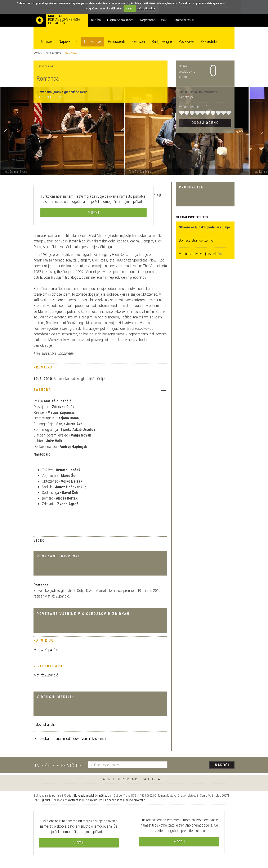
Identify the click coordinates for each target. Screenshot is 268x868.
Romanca (41, 585)
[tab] (100, 368)
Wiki (164, 20)
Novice (46, 42)
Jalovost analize (45, 724)
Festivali (138, 42)
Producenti (116, 42)
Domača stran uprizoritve (196, 240)
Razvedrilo (209, 42)
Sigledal (45, 800)
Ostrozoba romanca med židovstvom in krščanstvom (72, 739)
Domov (38, 53)
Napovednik (68, 42)
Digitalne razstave (120, 20)
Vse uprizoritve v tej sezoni (198, 254)
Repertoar (147, 20)
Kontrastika (74, 800)
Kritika (96, 20)
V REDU (130, 8)
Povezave (186, 42)
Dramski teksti (185, 20)
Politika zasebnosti (111, 800)
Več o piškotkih (146, 8)
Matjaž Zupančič (46, 650)
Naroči (222, 765)
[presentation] (204, 765)
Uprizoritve (93, 42)
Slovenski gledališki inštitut (90, 796)
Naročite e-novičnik (58, 766)
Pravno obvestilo (135, 800)
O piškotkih (90, 800)
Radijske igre (162, 42)
